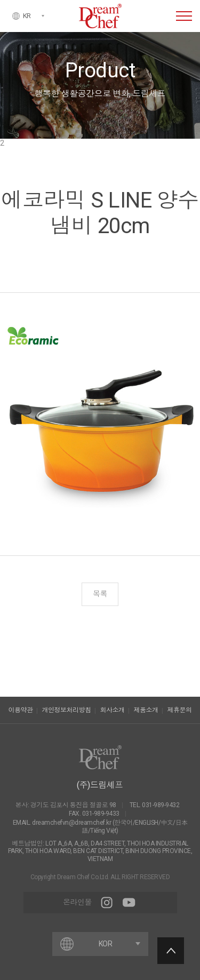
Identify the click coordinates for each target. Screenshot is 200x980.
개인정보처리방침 (67, 710)
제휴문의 (180, 710)
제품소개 (146, 710)
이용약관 (21, 710)
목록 (100, 594)
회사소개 (113, 710)
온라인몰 (77, 902)
